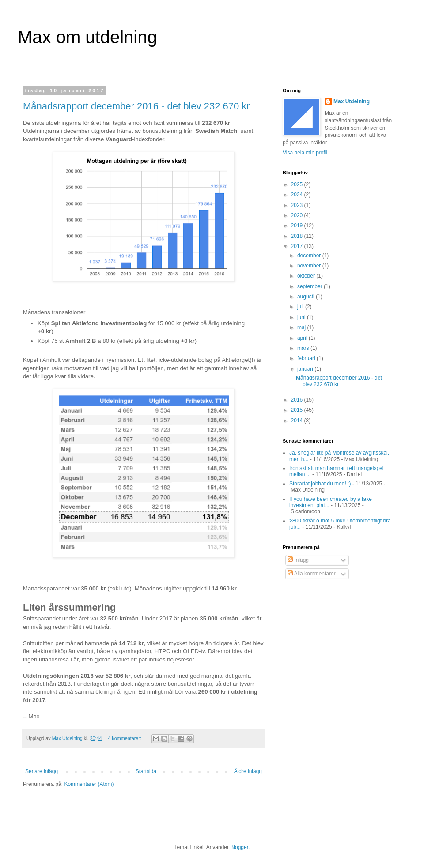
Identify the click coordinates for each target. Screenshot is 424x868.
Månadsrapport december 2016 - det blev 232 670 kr (136, 106)
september (310, 286)
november (310, 266)
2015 (298, 410)
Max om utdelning (87, 37)
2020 (298, 215)
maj (302, 327)
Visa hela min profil (305, 153)
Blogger (239, 847)
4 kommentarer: (125, 738)
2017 (298, 246)
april (303, 338)
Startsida (146, 771)
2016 (298, 400)
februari (307, 358)
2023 (298, 205)
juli (301, 307)
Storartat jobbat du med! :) (320, 484)
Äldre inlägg (248, 771)
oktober (307, 276)
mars (304, 348)
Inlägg (298, 560)
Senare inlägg (42, 771)
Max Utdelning (352, 101)
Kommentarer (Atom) (89, 784)
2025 (298, 184)
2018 (298, 236)
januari (306, 369)
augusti (307, 297)
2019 (298, 225)
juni (302, 317)
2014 (298, 421)
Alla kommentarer (312, 574)
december (310, 256)
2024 (298, 195)
